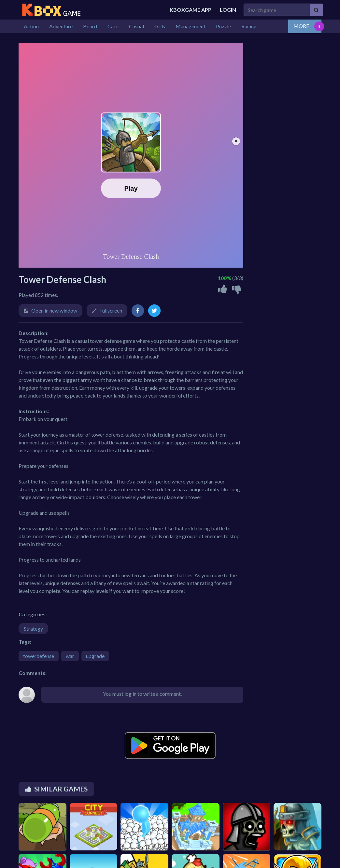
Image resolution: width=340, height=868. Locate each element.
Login (228, 10)
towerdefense (39, 656)
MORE (301, 26)
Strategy (33, 629)
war (70, 656)
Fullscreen (111, 310)
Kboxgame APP (191, 10)
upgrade (95, 656)
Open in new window (54, 310)
